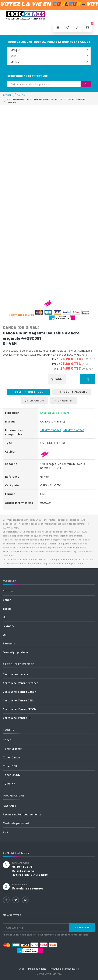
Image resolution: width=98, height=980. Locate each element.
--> (49, 50)
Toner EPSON (12, 775)
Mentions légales (37, 969)
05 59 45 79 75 (22, 867)
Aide (22, 969)
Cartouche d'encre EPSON (20, 709)
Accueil (8, 95)
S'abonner (82, 927)
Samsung (9, 643)
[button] (68, 28)
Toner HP (9, 784)
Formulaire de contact (28, 888)
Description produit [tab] (28, 392)
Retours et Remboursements (22, 814)
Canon (7, 600)
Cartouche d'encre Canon (19, 692)
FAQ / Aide (9, 806)
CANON (21, 95)
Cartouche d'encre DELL (18, 700)
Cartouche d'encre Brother (20, 683)
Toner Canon (11, 757)
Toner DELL (10, 766)
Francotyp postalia (15, 652)
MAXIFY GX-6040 (51, 430)
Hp (5, 617)
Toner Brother (12, 749)
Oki (5, 635)
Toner (7, 740)
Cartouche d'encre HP (17, 718)
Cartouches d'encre (16, 674)
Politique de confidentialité (64, 969)
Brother (8, 591)
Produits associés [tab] (71, 392)
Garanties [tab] (63, 401)
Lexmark (9, 626)
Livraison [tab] (35, 401)
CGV (5, 832)
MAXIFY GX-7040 (74, 430)
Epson (7, 609)
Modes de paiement (16, 823)
